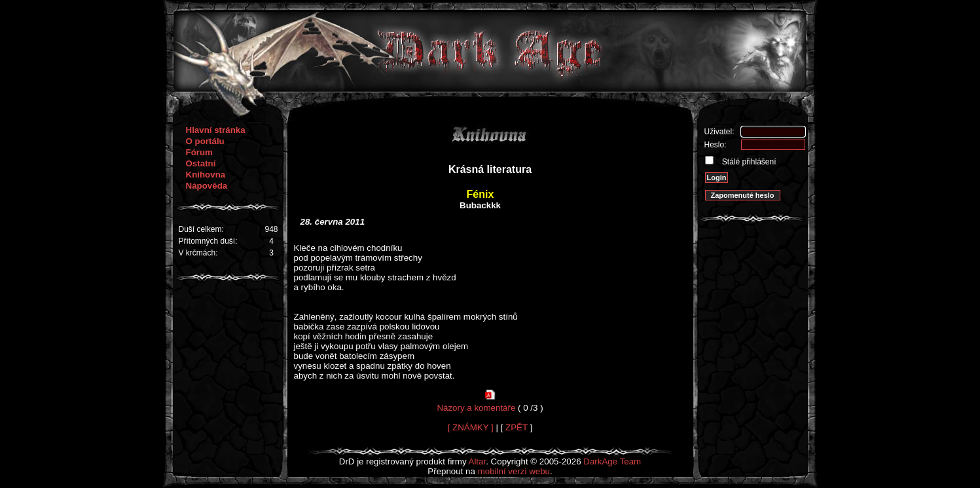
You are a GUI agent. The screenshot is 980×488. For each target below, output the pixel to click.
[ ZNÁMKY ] (471, 427)
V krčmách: (198, 253)
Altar (478, 461)
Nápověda (207, 186)
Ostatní (201, 163)
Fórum (199, 152)
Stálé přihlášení (748, 162)
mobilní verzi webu (514, 471)
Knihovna (206, 175)
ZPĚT (517, 427)
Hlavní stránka (216, 130)
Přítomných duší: (208, 241)
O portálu (205, 141)
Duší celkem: (201, 229)
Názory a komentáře (476, 408)
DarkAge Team (612, 461)
